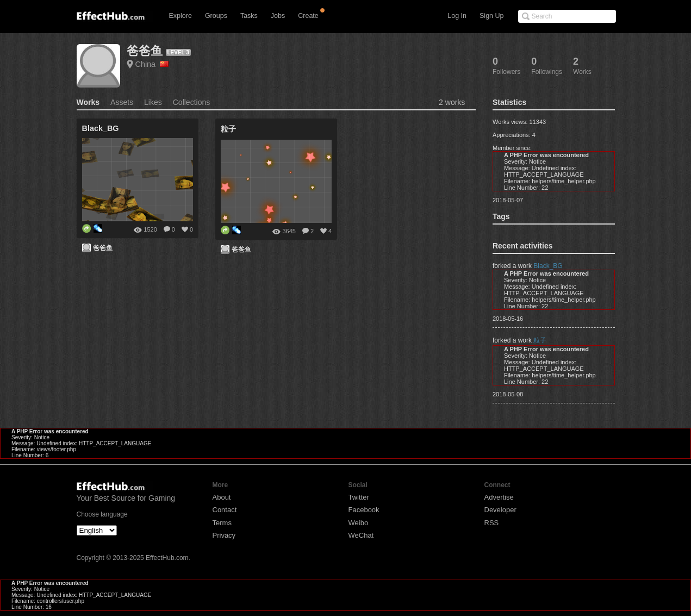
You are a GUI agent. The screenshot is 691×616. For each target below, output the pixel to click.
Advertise (499, 497)
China (152, 64)
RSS (492, 523)
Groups (216, 16)
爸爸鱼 (145, 51)
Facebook (364, 510)
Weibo (359, 523)
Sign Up (491, 16)
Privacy (224, 535)
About (222, 497)
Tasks (249, 16)
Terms (222, 523)
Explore (180, 16)
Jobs (278, 16)
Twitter (359, 497)
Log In (457, 16)
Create (308, 16)
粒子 (540, 340)
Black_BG (548, 266)
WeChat (361, 535)
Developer (500, 510)
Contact (225, 510)
